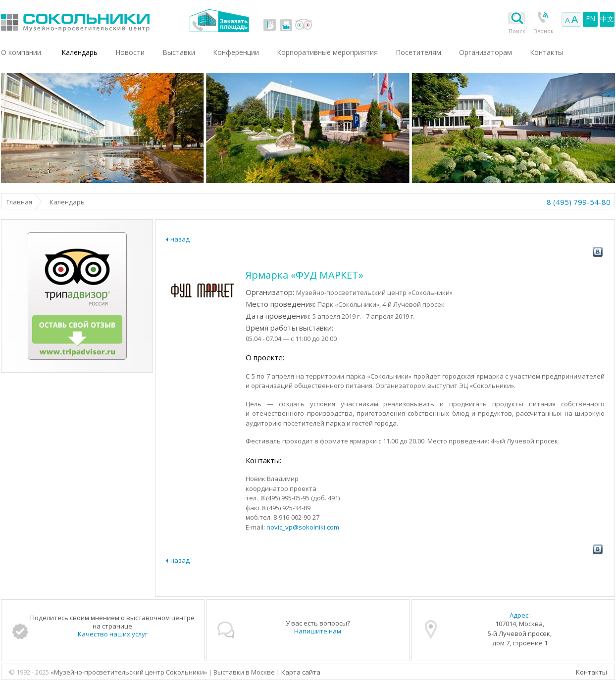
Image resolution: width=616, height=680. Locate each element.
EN (590, 19)
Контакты (591, 672)
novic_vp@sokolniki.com (303, 527)
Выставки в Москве (116, 21)
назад (180, 239)
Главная (19, 202)
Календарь (79, 52)
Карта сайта (301, 672)
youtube (286, 25)
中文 (607, 19)
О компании (21, 52)
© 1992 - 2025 (30, 672)
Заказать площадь (219, 21)
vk (270, 25)
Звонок (544, 31)
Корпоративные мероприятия (327, 52)
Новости (130, 52)
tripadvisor (303, 25)
